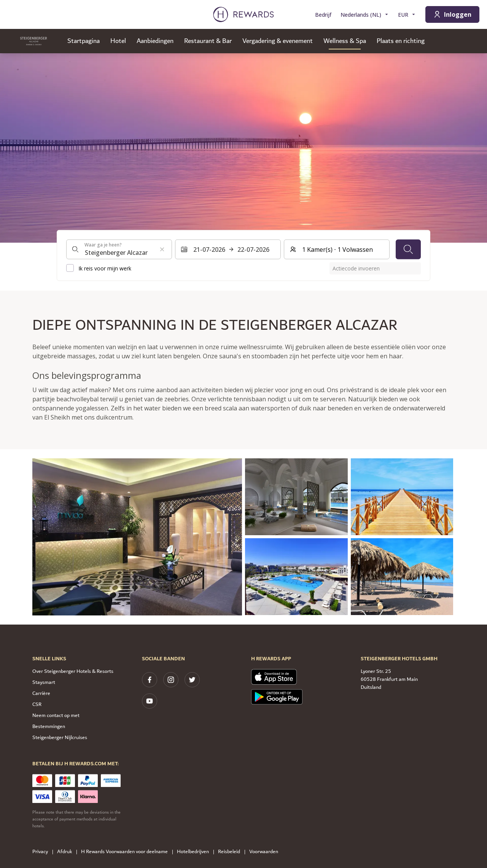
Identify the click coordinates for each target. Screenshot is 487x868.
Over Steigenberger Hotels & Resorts (73, 671)
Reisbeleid (231, 852)
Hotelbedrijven (195, 852)
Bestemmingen (49, 727)
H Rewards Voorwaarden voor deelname (127, 852)
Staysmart (44, 682)
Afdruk (67, 852)
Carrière (41, 693)
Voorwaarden (266, 852)
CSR (37, 704)
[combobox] (119, 249)
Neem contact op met (56, 715)
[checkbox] (70, 268)
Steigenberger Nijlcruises (60, 738)
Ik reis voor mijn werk (105, 268)
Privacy (42, 852)
